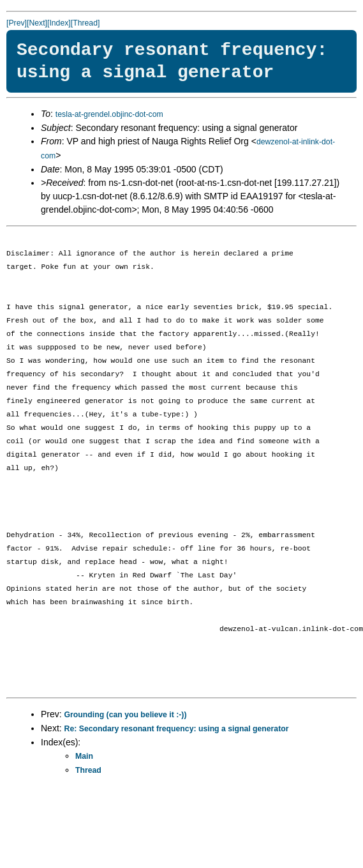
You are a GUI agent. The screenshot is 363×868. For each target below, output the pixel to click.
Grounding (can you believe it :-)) (126, 715)
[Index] (59, 23)
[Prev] (17, 23)
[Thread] (85, 23)
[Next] (37, 23)
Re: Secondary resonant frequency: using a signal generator (177, 729)
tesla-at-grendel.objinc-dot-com (109, 114)
